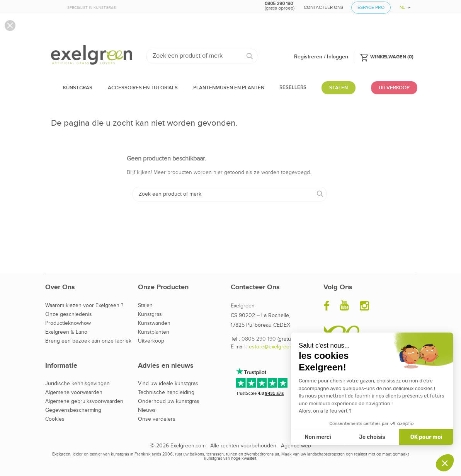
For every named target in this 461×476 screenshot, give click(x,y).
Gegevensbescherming (73, 410)
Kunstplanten (154, 332)
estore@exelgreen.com (276, 347)
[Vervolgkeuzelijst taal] (402, 5)
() (387, 56)
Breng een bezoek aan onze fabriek (88, 341)
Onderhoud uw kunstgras (169, 401)
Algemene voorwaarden (74, 392)
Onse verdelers (157, 419)
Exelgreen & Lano (66, 332)
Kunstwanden (154, 323)
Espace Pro (371, 8)
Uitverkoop (151, 341)
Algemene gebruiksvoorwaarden (84, 401)
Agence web (296, 446)
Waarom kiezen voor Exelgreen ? (84, 305)
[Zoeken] (202, 56)
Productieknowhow (68, 323)
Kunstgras (150, 314)
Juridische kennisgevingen (77, 384)
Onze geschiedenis (69, 314)
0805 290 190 (259, 339)
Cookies (55, 419)
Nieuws (147, 410)
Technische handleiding (166, 392)
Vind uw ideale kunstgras (168, 384)
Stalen (145, 305)
